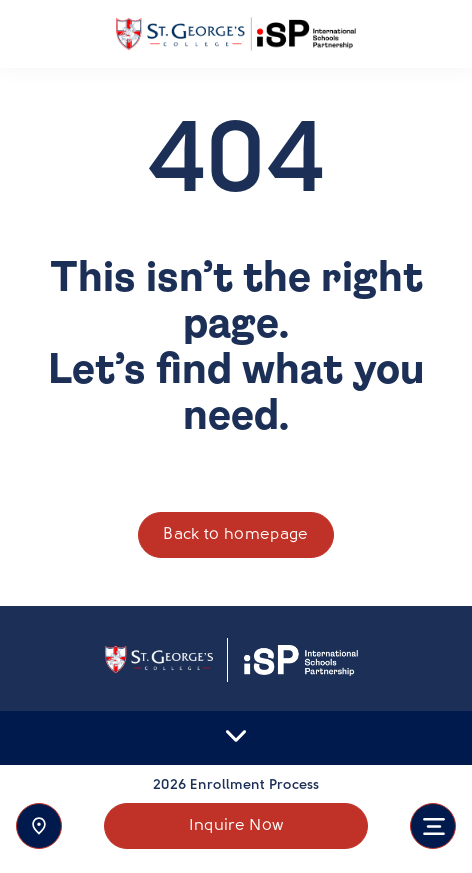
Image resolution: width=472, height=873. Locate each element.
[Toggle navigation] (433, 826)
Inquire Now (236, 826)
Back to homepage (235, 535)
